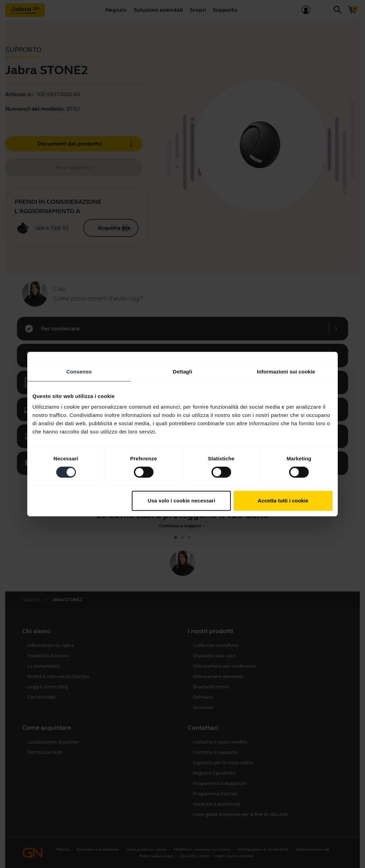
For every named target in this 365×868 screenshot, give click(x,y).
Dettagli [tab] (182, 372)
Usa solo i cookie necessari (181, 501)
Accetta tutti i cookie (283, 501)
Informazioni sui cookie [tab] (286, 372)
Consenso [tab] (79, 372)
